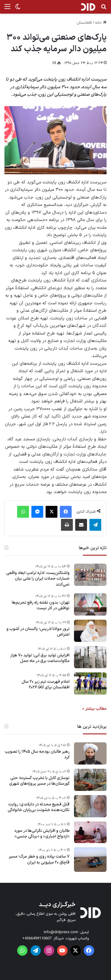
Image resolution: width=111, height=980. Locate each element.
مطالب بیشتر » (94, 709)
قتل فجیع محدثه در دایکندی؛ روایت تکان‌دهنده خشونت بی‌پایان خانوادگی (39, 807)
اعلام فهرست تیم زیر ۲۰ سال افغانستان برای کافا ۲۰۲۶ (46, 685)
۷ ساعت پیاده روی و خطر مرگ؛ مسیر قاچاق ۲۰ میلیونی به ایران (39, 860)
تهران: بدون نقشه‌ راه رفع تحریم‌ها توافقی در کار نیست (41, 606)
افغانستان (84, 23)
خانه (101, 23)
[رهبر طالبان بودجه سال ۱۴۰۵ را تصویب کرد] (90, 753)
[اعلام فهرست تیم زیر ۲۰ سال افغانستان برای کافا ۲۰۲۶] (90, 684)
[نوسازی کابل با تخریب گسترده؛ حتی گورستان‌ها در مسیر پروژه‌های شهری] (90, 780)
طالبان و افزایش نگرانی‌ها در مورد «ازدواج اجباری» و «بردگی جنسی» (42, 834)
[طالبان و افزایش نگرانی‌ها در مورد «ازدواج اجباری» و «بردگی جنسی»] (90, 832)
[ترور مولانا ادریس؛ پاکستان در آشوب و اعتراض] (90, 631)
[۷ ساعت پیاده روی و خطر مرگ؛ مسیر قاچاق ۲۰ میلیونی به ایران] (90, 860)
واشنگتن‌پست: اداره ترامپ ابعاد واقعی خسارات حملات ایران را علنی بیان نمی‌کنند (38, 579)
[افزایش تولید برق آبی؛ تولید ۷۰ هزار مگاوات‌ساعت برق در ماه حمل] (90, 657)
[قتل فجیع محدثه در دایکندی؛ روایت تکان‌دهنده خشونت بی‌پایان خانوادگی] (90, 806)
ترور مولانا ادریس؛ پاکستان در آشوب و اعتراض (38, 632)
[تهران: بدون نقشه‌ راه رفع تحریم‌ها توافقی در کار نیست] (90, 604)
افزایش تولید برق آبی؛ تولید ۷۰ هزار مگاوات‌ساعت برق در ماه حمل (40, 658)
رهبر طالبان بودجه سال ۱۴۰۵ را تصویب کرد (37, 755)
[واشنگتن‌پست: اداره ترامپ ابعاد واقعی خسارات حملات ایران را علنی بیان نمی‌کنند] (90, 575)
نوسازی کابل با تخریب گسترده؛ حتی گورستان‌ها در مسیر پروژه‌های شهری (39, 781)
